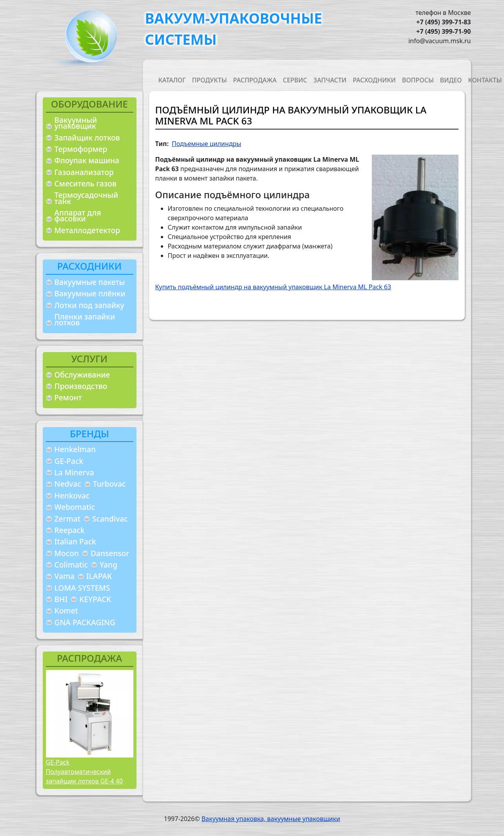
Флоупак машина (87, 160)
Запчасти (330, 80)
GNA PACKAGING (85, 622)
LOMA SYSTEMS (82, 588)
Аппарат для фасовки (78, 216)
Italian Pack (75, 541)
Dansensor (110, 553)
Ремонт (68, 397)
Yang (108, 565)
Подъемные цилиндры (207, 144)
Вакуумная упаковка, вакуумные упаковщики (271, 819)
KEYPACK (95, 599)
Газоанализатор (84, 172)
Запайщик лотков (87, 138)
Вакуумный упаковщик (76, 123)
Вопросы (418, 80)
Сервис (295, 80)
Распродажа (255, 80)
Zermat (68, 519)
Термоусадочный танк (86, 198)
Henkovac (72, 496)
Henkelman (75, 449)
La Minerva (74, 472)
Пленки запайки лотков (85, 320)
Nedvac (68, 484)
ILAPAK (99, 576)
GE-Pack (69, 461)
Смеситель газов (86, 183)
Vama (65, 576)
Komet (66, 611)
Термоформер (81, 149)
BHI (61, 599)
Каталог (172, 80)
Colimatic (71, 565)
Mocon (67, 553)
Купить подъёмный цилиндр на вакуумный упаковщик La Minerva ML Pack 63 (273, 287)
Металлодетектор (87, 230)
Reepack (70, 530)
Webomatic (75, 507)
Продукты (209, 80)
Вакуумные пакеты (90, 282)
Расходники (374, 80)
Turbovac (109, 484)
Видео (451, 80)
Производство (81, 386)
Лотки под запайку (89, 305)
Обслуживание (82, 375)
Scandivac (110, 519)
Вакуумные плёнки (90, 293)
